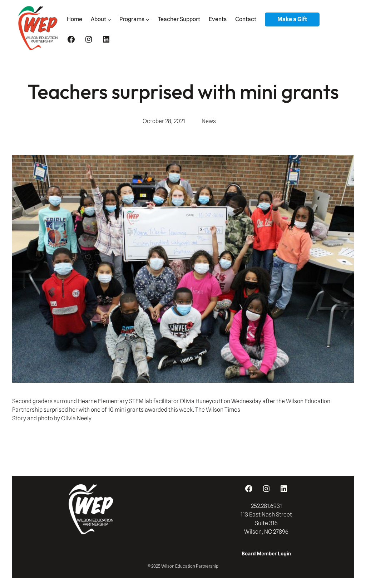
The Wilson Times (217, 410)
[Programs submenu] (148, 20)
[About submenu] (109, 20)
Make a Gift (292, 19)
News (209, 121)
